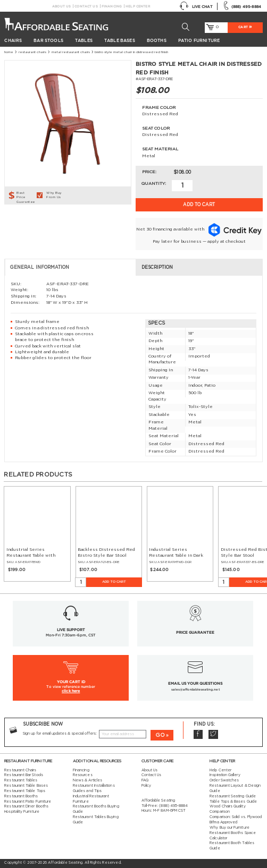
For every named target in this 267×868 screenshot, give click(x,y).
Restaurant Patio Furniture (28, 802)
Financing (112, 6)
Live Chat (196, 6)
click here (71, 691)
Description (157, 267)
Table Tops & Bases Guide (233, 802)
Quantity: (154, 184)
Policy (146, 786)
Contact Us (86, 6)
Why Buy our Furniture (229, 828)
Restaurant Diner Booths (26, 806)
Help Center (138, 6)
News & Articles (87, 780)
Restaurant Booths (21, 796)
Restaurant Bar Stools (23, 775)
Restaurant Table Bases (26, 786)
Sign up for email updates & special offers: (60, 734)
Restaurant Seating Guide (233, 796)
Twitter (213, 735)
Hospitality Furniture (22, 812)
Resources (83, 775)
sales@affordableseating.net (195, 689)
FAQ (145, 780)
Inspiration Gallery (225, 775)
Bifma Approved (223, 822)
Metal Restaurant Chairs (71, 52)
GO (160, 735)
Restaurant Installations (94, 786)
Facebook (198, 735)
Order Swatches (224, 780)
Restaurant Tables (21, 780)
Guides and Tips (87, 791)
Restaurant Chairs (32, 52)
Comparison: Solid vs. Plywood (236, 817)
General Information (40, 267)
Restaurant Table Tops (24, 791)
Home (9, 52)
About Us (61, 6)
